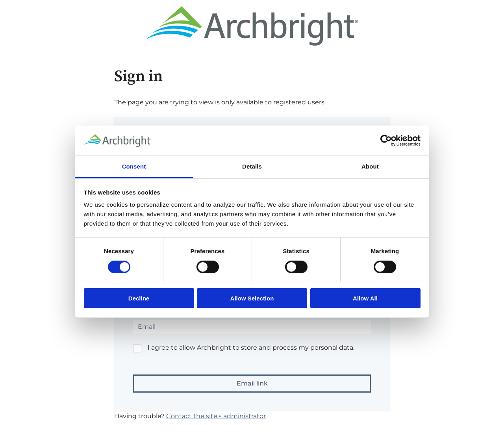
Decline (139, 298)
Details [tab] (252, 166)
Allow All (365, 298)
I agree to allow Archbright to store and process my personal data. (251, 348)
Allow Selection (252, 298)
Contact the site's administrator (216, 416)
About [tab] (370, 166)
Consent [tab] (134, 166)
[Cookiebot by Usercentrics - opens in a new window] (386, 141)
